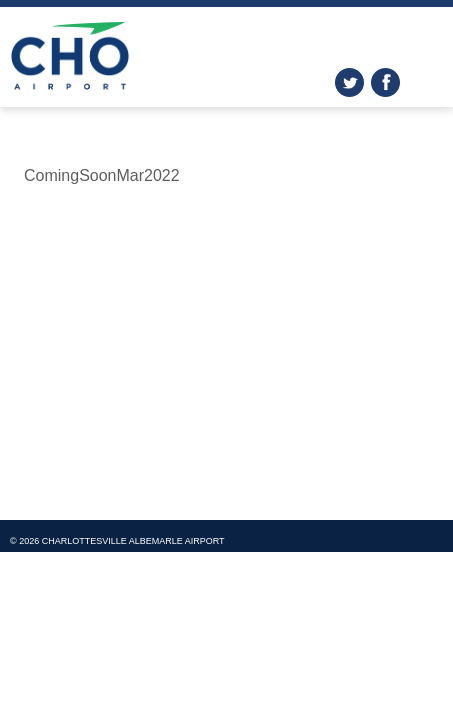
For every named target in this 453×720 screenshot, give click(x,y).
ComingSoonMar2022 (102, 175)
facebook (385, 82)
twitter (349, 82)
